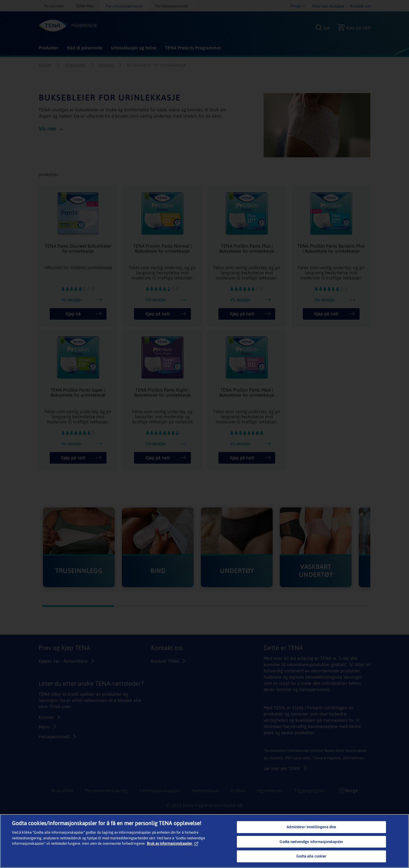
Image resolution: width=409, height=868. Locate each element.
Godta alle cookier (311, 856)
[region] (204, 841)
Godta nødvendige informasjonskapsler (311, 842)
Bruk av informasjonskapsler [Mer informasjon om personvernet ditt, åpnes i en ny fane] (173, 843)
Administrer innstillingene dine (311, 827)
